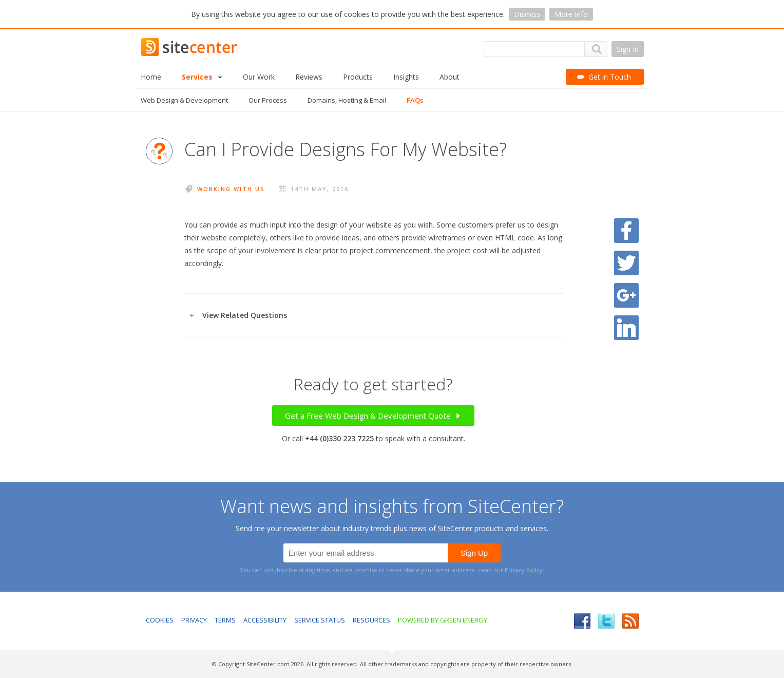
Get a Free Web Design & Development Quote (373, 416)
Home (151, 77)
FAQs (415, 100)
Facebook (582, 621)
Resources (371, 620)
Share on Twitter (626, 263)
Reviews (309, 77)
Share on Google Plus (626, 295)
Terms (225, 620)
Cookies (160, 620)
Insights (406, 77)
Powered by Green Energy (443, 620)
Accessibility (265, 620)
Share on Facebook (626, 231)
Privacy (194, 620)
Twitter (606, 621)
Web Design (184, 100)
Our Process (268, 100)
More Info (571, 14)
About (450, 77)
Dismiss (527, 14)
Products (358, 77)
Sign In (628, 49)
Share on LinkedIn (626, 328)
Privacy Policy (524, 570)
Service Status (320, 620)
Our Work (259, 77)
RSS (630, 621)
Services (202, 77)
